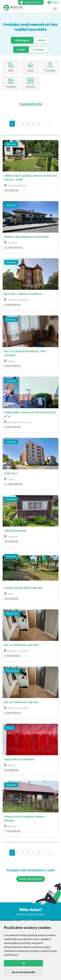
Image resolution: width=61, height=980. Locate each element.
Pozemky (50, 71)
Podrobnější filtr (31, 104)
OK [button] (24, 963)
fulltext (42, 40)
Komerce (11, 87)
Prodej (21, 49)
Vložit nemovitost (33, 2)
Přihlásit (55, 2)
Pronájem (38, 49)
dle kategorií (22, 40)
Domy (30, 71)
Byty (11, 71)
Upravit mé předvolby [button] (23, 972)
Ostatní (30, 87)
